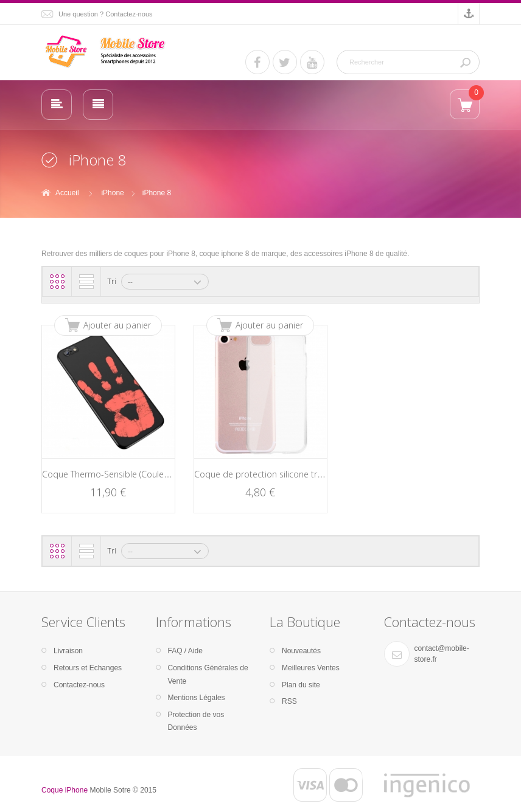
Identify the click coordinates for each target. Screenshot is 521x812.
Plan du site (301, 685)
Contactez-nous (79, 685)
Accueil (67, 193)
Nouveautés (301, 651)
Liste (86, 282)
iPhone (112, 193)
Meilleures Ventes (311, 668)
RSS (289, 701)
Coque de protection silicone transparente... (281, 474)
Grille (57, 282)
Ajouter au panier (117, 325)
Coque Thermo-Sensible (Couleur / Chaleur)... (129, 474)
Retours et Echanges (88, 668)
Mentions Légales (197, 698)
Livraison (68, 651)
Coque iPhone (65, 790)
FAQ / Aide (185, 651)
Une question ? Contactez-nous (106, 14)
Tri (112, 281)
